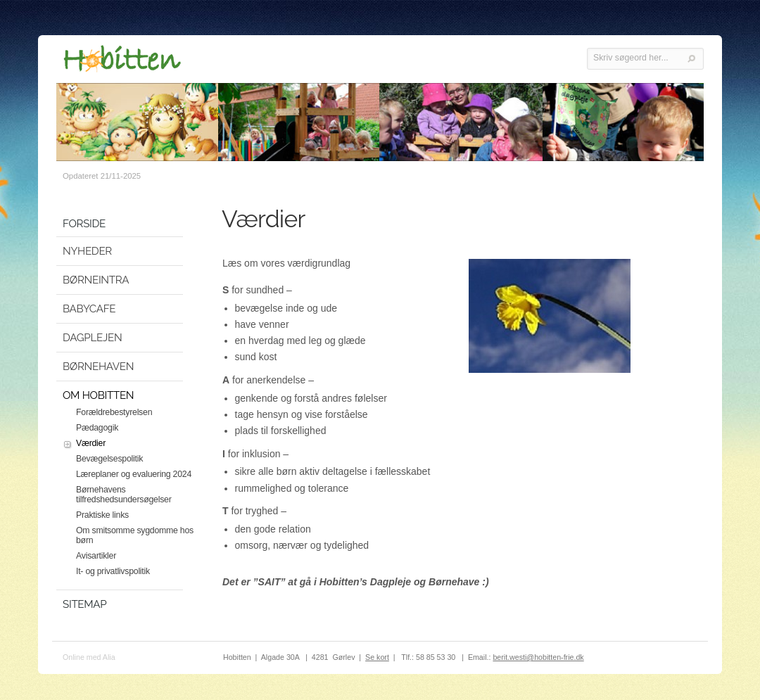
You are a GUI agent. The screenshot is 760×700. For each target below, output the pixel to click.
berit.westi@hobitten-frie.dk (538, 657)
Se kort (377, 657)
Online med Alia (89, 657)
